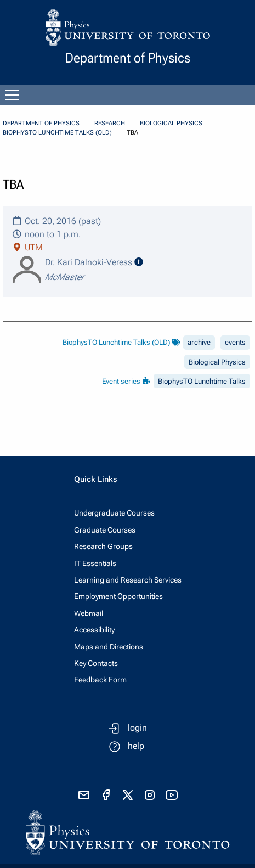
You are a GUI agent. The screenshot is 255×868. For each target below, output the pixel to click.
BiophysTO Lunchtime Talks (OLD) (57, 133)
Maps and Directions (109, 647)
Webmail (89, 613)
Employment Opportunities (118, 596)
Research (110, 123)
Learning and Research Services (128, 580)
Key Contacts (96, 663)
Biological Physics (171, 123)
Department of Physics (41, 123)
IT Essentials (95, 563)
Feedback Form (100, 680)
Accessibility (94, 630)
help (136, 746)
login (137, 728)
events (235, 342)
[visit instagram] (150, 795)
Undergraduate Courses (114, 513)
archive (199, 342)
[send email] (84, 795)
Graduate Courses (105, 530)
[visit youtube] (172, 795)
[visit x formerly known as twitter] (128, 795)
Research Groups (103, 546)
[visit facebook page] (106, 795)
